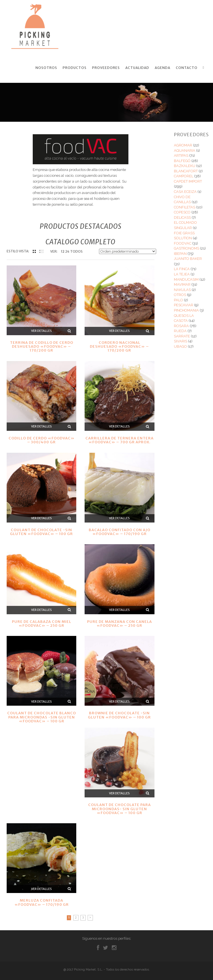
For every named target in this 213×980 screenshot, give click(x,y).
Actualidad (137, 68)
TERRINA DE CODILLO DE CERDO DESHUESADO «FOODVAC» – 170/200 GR (42, 346)
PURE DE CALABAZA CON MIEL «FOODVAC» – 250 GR (42, 623)
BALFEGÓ (182, 160)
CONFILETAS (185, 207)
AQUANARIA (185, 150)
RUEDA (180, 331)
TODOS (76, 251)
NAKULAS (182, 289)
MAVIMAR (182, 284)
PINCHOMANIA (186, 310)
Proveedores (106, 68)
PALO (178, 300)
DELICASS (182, 217)
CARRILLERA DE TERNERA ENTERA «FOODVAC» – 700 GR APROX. (120, 440)
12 (63, 251)
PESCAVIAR (184, 305)
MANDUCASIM (186, 279)
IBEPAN (180, 253)
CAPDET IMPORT (188, 181)
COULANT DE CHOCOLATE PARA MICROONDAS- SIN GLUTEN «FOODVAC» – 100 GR (120, 809)
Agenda (163, 68)
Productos (75, 68)
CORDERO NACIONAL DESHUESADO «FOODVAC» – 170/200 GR (119, 346)
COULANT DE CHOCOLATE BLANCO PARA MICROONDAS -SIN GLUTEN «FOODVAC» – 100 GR (42, 717)
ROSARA (181, 325)
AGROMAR (183, 145)
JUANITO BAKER (188, 258)
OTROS (180, 294)
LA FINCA (182, 269)
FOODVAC (183, 243)
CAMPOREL (184, 176)
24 (67, 251)
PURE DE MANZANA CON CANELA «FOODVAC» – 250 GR (120, 623)
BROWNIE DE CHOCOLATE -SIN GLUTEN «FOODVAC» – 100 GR (119, 715)
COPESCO (182, 212)
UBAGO (180, 346)
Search (204, 68)
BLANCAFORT (186, 171)
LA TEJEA (182, 274)
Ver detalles (41, 330)
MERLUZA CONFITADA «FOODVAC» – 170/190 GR (42, 902)
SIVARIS (181, 341)
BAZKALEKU (185, 166)
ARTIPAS (181, 155)
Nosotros (46, 68)
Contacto (187, 68)
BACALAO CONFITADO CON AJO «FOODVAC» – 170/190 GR (120, 532)
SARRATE (182, 336)
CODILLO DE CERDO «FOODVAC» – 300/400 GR (42, 440)
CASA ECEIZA (185, 191)
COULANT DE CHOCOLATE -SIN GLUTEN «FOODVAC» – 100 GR (41, 532)
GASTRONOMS (187, 248)
